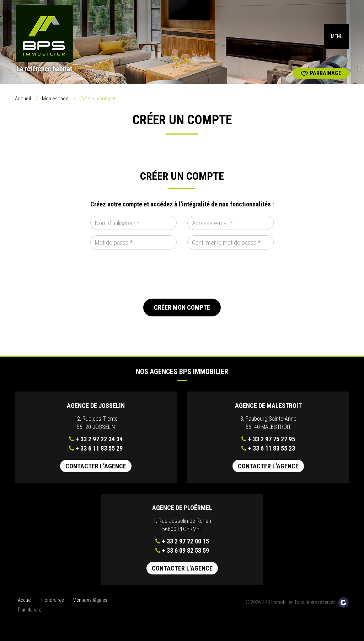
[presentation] (144, 279)
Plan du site (30, 615)
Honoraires (53, 605)
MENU (337, 39)
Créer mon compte (182, 312)
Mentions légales (90, 605)
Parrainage (321, 78)
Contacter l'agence (96, 471)
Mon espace (55, 104)
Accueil (23, 104)
